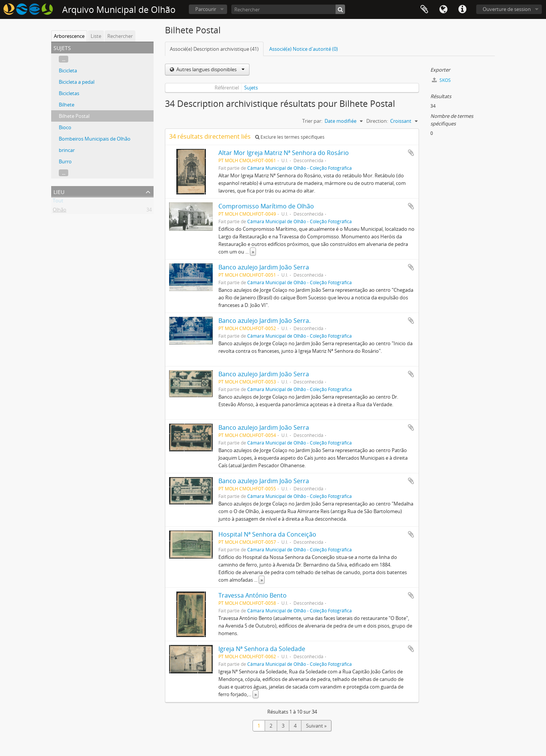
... (64, 59)
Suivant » (316, 726)
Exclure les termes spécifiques (290, 137)
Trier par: (312, 121)
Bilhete (67, 105)
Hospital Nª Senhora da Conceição (267, 534)
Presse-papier (424, 9)
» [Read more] (253, 252)
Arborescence (69, 36)
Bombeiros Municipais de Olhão (95, 139)
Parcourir (206, 9)
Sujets (251, 88)
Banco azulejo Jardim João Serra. (264, 321)
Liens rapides (462, 9)
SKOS (441, 80)
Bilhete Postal (74, 116)
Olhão (60, 211)
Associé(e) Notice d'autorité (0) (304, 49)
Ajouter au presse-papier (411, 153)
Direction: (377, 121)
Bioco (65, 127)
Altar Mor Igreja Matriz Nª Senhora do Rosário (284, 153)
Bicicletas (69, 93)
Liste (96, 36)
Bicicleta (68, 70)
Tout (58, 202)
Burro (65, 161)
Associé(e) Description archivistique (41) (214, 49)
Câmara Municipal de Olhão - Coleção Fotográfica (300, 168)
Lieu (59, 191)
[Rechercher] (288, 9)
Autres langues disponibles (210, 69)
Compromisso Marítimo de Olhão (266, 206)
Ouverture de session (507, 9)
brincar (67, 150)
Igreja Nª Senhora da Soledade (262, 649)
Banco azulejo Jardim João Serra (264, 267)
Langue (443, 9)
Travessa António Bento (253, 595)
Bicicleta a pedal (77, 82)
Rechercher (120, 36)
